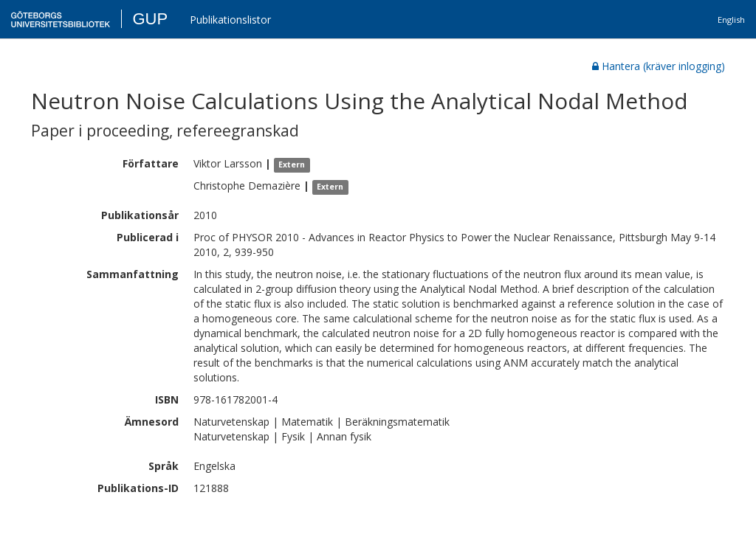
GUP (150, 19)
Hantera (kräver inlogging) (659, 66)
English (731, 20)
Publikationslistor (230, 20)
